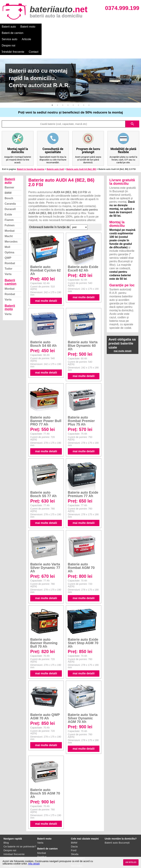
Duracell (10, 190)
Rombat (10, 244)
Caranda (10, 185)
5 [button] (73, 86)
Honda (75, 854)
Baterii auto (9, 27)
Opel (74, 851)
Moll (7, 228)
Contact (7, 33)
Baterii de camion (50, 27)
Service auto (74, 27)
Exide (8, 196)
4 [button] (68, 86)
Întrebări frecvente (128, 27)
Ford (74, 831)
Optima (9, 234)
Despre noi (106, 27)
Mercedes (11, 223)
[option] (70, 62)
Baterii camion (10, 263)
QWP (8, 239)
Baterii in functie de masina (31, 150)
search (132, 105)
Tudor (8, 250)
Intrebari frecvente (14, 835)
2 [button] (57, 86)
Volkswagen (78, 839)
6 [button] (78, 86)
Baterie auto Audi (55, 150)
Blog (6, 824)
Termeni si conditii (14, 839)
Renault (75, 843)
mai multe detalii (46, 282)
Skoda (75, 835)
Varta (8, 255)
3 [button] (63, 86)
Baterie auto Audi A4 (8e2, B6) (81, 150)
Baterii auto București (117, 824)
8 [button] (89, 86)
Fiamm (9, 201)
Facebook (9, 843)
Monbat (10, 212)
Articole (90, 27)
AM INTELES (131, 862)
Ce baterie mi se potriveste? (20, 828)
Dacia (74, 828)
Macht (9, 217)
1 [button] (52, 86)
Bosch (9, 179)
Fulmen (10, 206)
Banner (9, 169)
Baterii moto (28, 27)
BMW (8, 174)
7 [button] (84, 86)
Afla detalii (34, 864)
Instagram (9, 847)
